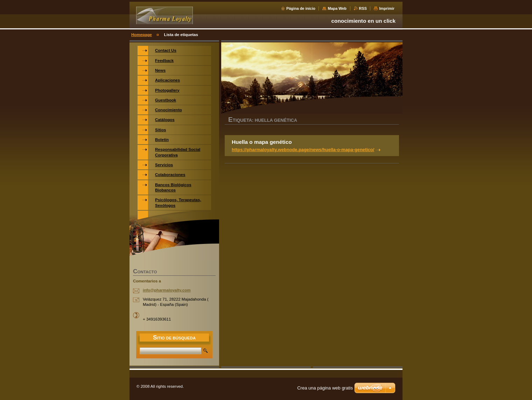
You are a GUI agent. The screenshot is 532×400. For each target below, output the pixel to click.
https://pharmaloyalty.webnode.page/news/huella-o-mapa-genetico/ (303, 150)
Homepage (142, 35)
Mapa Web (337, 8)
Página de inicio (301, 8)
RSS (363, 8)
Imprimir (387, 8)
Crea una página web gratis (325, 388)
